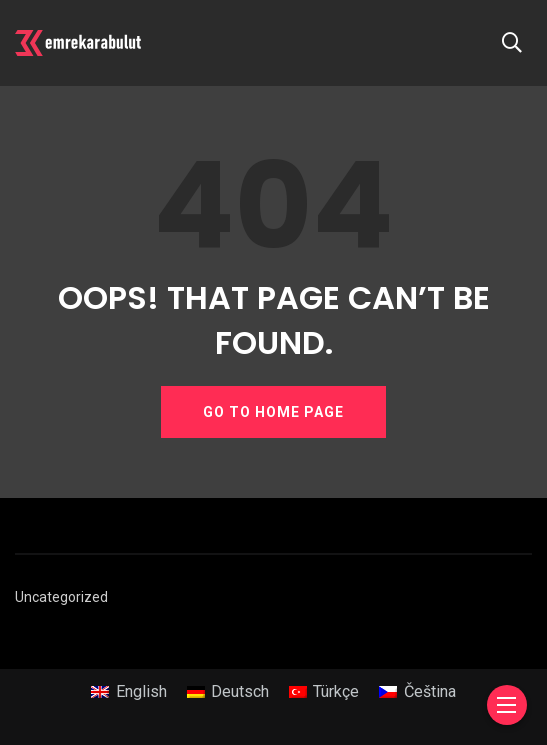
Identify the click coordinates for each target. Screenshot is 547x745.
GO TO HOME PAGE (273, 412)
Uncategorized (61, 597)
